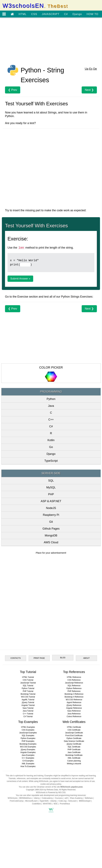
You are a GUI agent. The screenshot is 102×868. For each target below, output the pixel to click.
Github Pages (51, 529)
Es (91, 69)
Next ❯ (89, 90)
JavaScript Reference (74, 683)
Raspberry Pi (51, 515)
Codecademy (47, 798)
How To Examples (28, 766)
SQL (51, 481)
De (95, 69)
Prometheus (65, 804)
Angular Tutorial (28, 705)
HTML (23, 14)
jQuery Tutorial (28, 702)
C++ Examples (28, 758)
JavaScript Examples (28, 733)
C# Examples (28, 761)
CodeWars (36, 804)
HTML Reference (74, 677)
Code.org (62, 801)
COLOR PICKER (51, 367)
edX (66, 798)
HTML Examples (28, 727)
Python (51, 399)
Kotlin (51, 440)
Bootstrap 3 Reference (74, 694)
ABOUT (86, 658)
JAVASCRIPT (51, 14)
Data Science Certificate (74, 741)
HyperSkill (44, 801)
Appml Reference (74, 702)
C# (66, 14)
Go (51, 447)
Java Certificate (74, 752)
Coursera (59, 798)
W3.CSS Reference (74, 700)
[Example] (25, 265)
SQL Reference (74, 686)
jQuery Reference (74, 705)
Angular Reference (74, 708)
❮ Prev (13, 90)
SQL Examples (28, 736)
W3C (56, 804)
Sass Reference (74, 711)
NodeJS (51, 508)
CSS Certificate (74, 730)
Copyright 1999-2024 (35, 790)
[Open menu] (4, 14)
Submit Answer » (20, 279)
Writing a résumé (74, 764)
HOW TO (92, 14)
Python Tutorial (28, 688)
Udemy (37, 798)
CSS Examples (28, 730)
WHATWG (47, 804)
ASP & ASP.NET (51, 501)
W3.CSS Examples (28, 747)
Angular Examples (28, 752)
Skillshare (89, 798)
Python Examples (28, 738)
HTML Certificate (74, 727)
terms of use (89, 781)
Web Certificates (74, 722)
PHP (51, 494)
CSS (34, 14)
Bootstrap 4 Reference (74, 697)
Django (77, 14)
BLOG (63, 658)
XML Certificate (74, 758)
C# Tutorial (28, 716)
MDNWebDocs (25, 798)
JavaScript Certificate (74, 733)
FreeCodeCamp (16, 801)
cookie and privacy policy (51, 784)
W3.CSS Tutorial (28, 697)
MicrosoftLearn (31, 801)
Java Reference (74, 714)
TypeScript (51, 461)
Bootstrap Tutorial (28, 694)
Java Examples (28, 755)
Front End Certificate (74, 736)
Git (51, 522)
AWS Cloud (51, 542)
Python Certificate (74, 738)
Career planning (74, 761)
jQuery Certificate (74, 744)
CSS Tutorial (28, 680)
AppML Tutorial (28, 700)
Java (51, 406)
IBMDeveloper (85, 801)
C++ (51, 420)
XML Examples (28, 764)
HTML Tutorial (28, 677)
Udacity (53, 801)
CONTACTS (16, 658)
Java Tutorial (28, 711)
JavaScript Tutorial (28, 683)
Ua (87, 69)
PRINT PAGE (39, 658)
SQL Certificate (74, 747)
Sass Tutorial (28, 708)
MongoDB (51, 535)
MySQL (51, 487)
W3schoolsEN (35, 6)
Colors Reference (74, 716)
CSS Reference (74, 680)
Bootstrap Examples (28, 744)
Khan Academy (76, 798)
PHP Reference (74, 691)
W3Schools (12, 798)
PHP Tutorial (28, 691)
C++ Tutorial (28, 714)
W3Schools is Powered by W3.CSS (51, 792)
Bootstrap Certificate (74, 755)
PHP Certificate (74, 750)
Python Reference (74, 688)
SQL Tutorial (28, 686)
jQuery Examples (28, 750)
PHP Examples (28, 741)
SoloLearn (73, 801)
